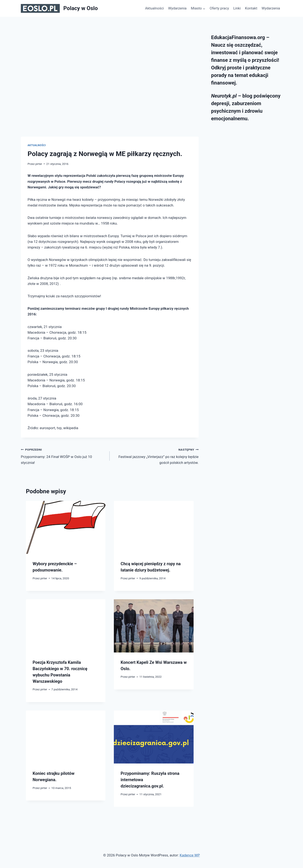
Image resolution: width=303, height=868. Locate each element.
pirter (39, 164)
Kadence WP (190, 855)
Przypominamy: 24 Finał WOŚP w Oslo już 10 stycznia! (63, 456)
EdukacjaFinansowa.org (238, 37)
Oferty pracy (219, 8)
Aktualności (155, 8)
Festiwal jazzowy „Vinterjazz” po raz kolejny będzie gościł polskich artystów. (156, 456)
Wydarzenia (177, 8)
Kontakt (251, 8)
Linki (237, 8)
